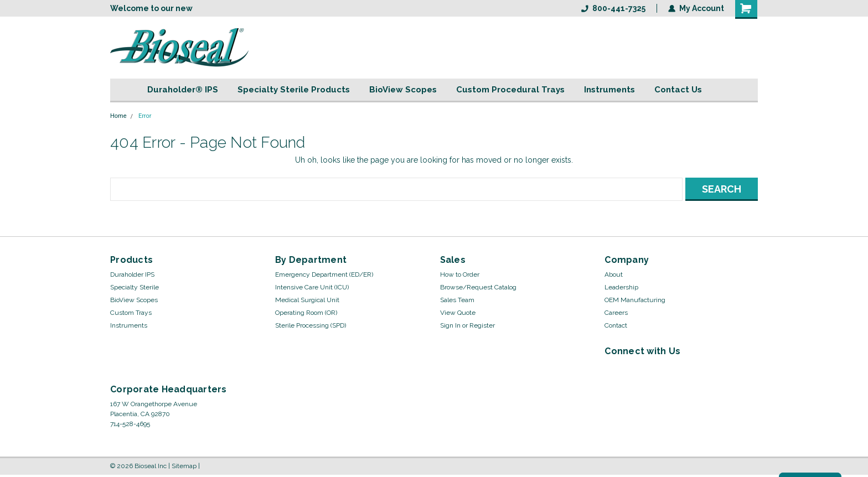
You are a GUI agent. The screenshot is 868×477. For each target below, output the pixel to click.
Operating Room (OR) (306, 313)
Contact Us (678, 90)
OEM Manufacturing (635, 300)
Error (145, 116)
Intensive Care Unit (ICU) (312, 287)
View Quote (458, 313)
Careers (616, 313)
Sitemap (184, 466)
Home (118, 116)
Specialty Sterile (135, 287)
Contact (616, 325)
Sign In (450, 325)
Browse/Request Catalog (478, 287)
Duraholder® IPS (183, 90)
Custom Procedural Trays (510, 90)
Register (482, 325)
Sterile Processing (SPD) (311, 325)
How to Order (460, 274)
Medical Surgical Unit (307, 300)
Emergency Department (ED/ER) (324, 274)
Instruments (609, 90)
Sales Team (457, 300)
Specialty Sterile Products (294, 90)
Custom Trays (131, 313)
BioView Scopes (403, 90)
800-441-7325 (613, 8)
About (614, 274)
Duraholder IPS (132, 274)
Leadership (621, 287)
